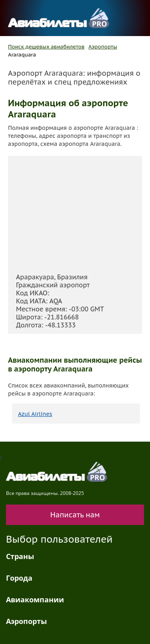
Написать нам (75, 515)
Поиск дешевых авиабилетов (46, 47)
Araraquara (22, 55)
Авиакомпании (35, 600)
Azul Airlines (35, 414)
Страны (20, 556)
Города (19, 578)
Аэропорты (103, 47)
